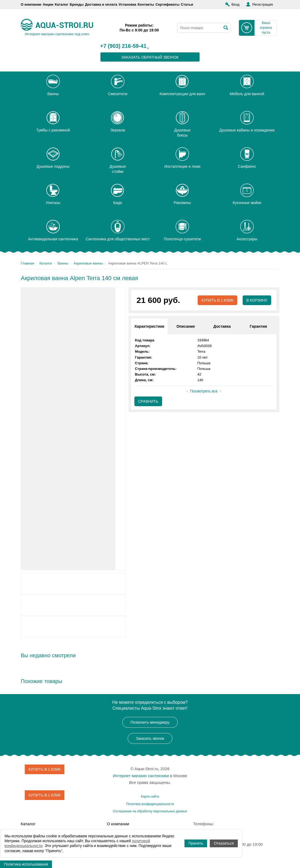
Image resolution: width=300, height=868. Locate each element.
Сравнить (148, 401)
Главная (27, 263)
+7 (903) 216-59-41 (123, 46)
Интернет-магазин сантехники (141, 776)
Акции (48, 4)
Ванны (63, 263)
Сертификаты (167, 4)
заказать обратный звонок (150, 57)
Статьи (187, 4)
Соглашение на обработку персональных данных (150, 811)
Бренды (77, 4)
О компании (31, 4)
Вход (236, 4)
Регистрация (263, 4)
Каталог (61, 4)
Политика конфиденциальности (150, 804)
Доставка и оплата (101, 4)
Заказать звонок (150, 738)
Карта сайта (150, 796)
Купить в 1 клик (217, 300)
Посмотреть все (204, 391)
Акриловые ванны (88, 263)
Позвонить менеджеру (150, 722)
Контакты (146, 4)
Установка (127, 4)
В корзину (257, 300)
